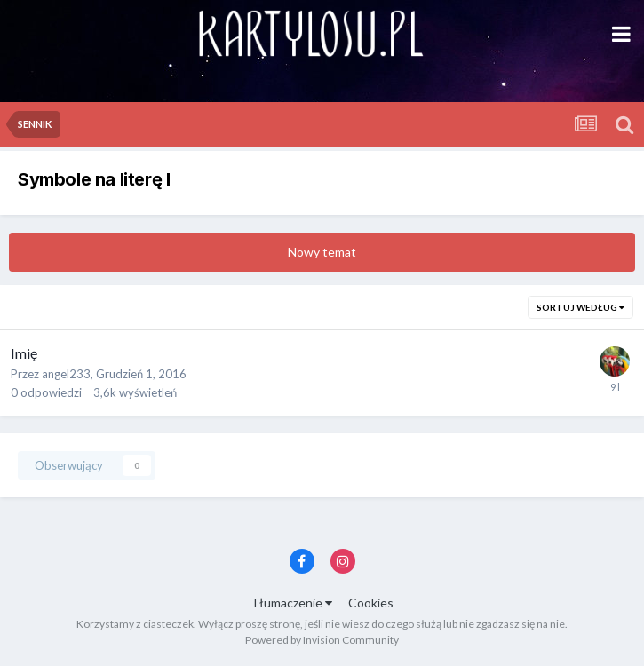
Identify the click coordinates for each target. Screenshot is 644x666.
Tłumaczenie (291, 603)
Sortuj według (580, 307)
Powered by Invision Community (322, 640)
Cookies (371, 603)
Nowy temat (322, 252)
